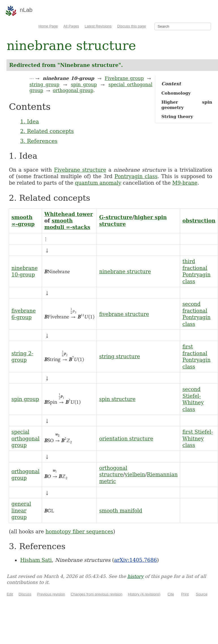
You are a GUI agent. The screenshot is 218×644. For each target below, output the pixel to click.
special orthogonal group (25, 438)
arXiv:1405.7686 (135, 560)
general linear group (21, 510)
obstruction (199, 221)
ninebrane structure (125, 271)
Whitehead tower (69, 214)
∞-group (23, 224)
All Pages (71, 26)
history (135, 576)
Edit (10, 594)
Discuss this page (132, 26)
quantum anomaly (98, 183)
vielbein (135, 474)
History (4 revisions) (144, 594)
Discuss (25, 594)
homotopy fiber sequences (79, 531)
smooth (22, 217)
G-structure (116, 217)
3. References (39, 141)
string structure (120, 356)
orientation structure (126, 439)
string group (44, 85)
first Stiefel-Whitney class (198, 438)
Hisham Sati (36, 560)
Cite (171, 594)
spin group (84, 85)
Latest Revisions (98, 26)
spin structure (117, 399)
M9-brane (185, 183)
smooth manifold (121, 511)
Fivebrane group (124, 78)
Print (185, 594)
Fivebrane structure (80, 170)
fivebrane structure (124, 314)
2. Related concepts (47, 131)
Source (201, 594)
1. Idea (29, 121)
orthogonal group (73, 90)
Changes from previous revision (96, 594)
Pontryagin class (136, 176)
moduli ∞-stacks (67, 227)
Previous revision (51, 594)
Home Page (48, 26)
